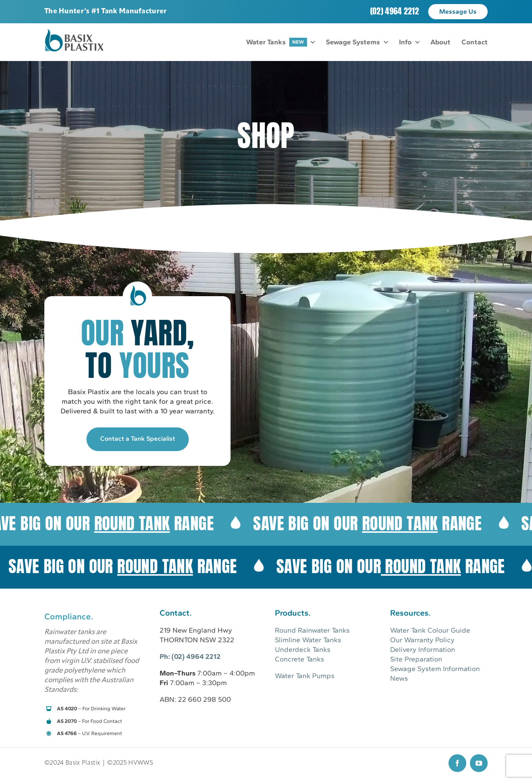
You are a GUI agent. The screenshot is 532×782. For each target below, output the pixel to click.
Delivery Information (423, 649)
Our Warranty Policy (422, 640)
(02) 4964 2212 (395, 11)
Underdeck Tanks (303, 649)
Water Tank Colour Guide (430, 630)
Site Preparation (416, 659)
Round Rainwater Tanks (312, 630)
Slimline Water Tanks (308, 640)
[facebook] (457, 763)
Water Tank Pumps (305, 676)
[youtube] (479, 763)
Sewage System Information (435, 669)
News (399, 678)
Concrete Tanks (299, 659)
